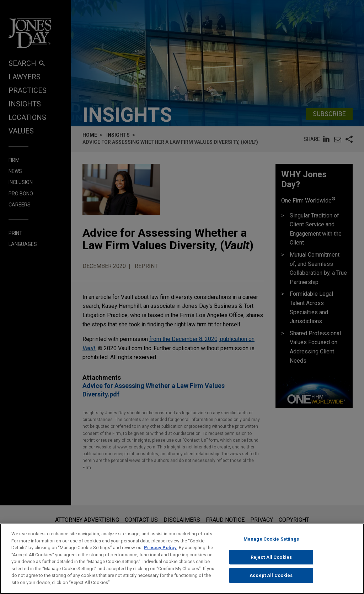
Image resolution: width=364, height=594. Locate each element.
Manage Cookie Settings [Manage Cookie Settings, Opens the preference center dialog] (271, 545)
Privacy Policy (160, 554)
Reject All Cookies (271, 563)
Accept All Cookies (271, 581)
